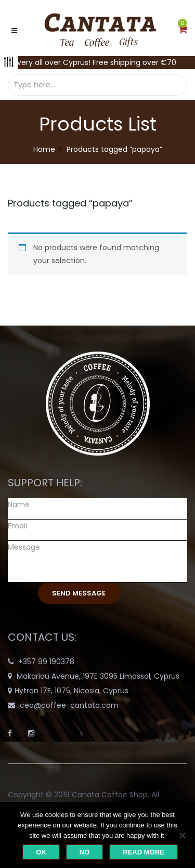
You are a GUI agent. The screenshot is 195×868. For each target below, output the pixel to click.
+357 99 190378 (46, 662)
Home (44, 149)
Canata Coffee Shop (110, 795)
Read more (143, 852)
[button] (183, 30)
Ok (41, 852)
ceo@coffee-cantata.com (69, 705)
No (85, 852)
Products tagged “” (70, 203)
